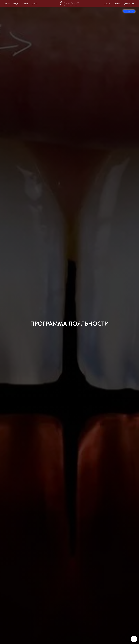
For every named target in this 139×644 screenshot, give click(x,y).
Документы (130, 4)
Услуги (16, 4)
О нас (7, 4)
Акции (107, 4)
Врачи (25, 4)
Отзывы (117, 4)
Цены (34, 4)
